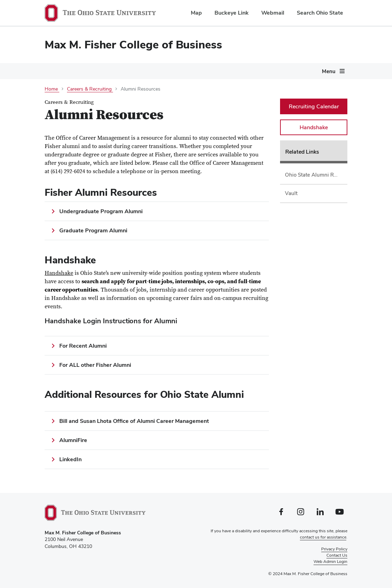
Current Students (138, 100)
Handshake (59, 273)
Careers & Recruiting (70, 115)
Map (196, 13)
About (51, 100)
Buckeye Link (232, 13)
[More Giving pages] (131, 117)
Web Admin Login (330, 562)
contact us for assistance (323, 537)
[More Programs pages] (103, 102)
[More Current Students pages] (163, 102)
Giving (120, 115)
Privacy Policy (334, 549)
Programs (87, 100)
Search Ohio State (320, 13)
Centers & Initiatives (282, 100)
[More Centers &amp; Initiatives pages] (310, 102)
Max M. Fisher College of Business (133, 44)
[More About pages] (62, 102)
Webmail (273, 13)
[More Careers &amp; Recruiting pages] (99, 117)
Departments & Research (208, 100)
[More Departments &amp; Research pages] (243, 102)
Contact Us (337, 555)
